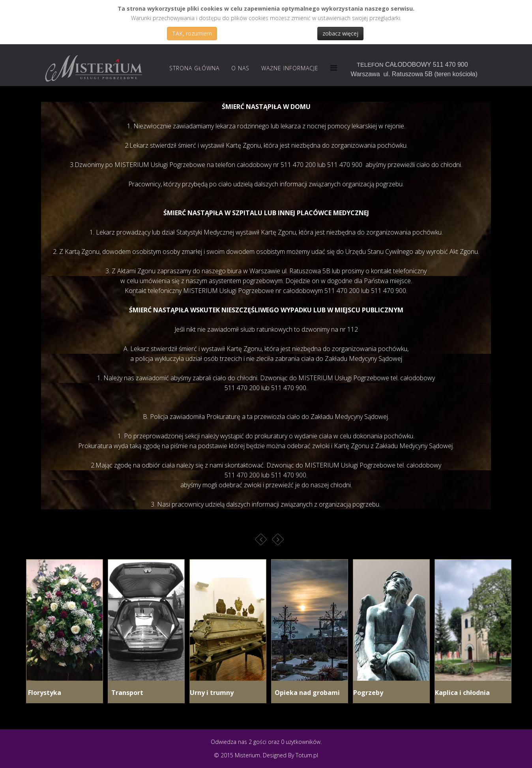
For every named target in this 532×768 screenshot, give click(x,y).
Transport (126, 693)
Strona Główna (194, 68)
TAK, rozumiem (192, 33)
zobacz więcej (340, 33)
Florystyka (44, 693)
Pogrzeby (368, 693)
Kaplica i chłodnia (462, 693)
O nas (240, 68)
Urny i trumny (212, 693)
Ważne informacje (290, 68)
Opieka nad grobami (306, 693)
